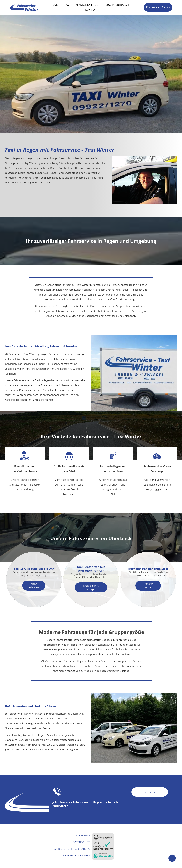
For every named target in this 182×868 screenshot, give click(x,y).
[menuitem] (54, 5)
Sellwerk (84, 856)
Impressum (83, 835)
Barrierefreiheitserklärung (72, 849)
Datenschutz (82, 842)
